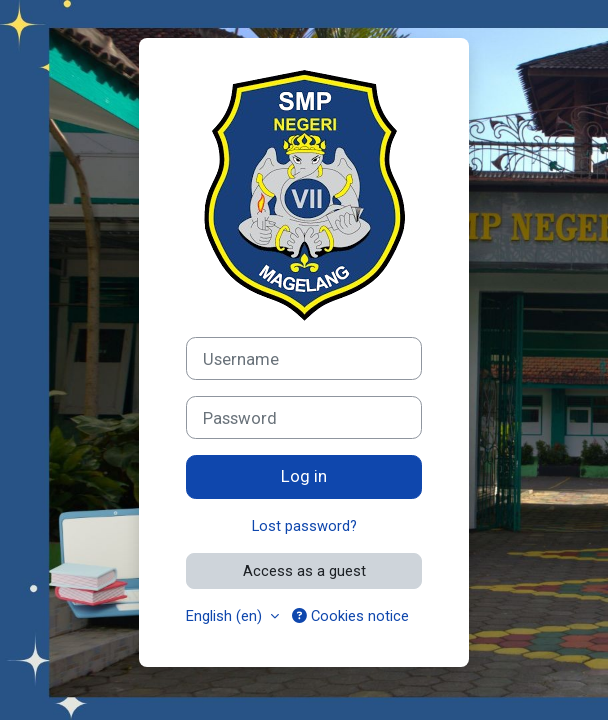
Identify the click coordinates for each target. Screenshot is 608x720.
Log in (304, 476)
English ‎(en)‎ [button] (226, 616)
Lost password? (304, 526)
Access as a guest (304, 571)
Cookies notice (350, 616)
